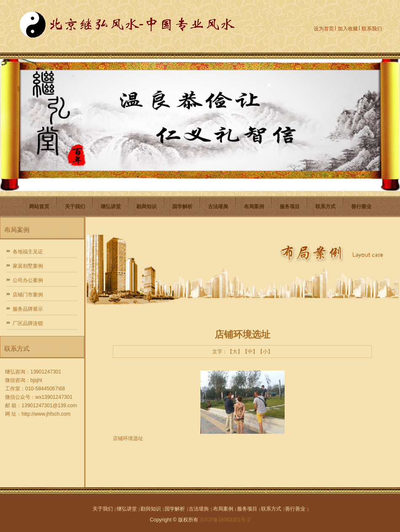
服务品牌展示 (28, 309)
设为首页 (324, 29)
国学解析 (182, 207)
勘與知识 (147, 207)
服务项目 (290, 207)
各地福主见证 (28, 252)
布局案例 (254, 207)
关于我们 (75, 207)
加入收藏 (348, 29)
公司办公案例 (28, 280)
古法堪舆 (218, 207)
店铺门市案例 (28, 295)
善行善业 (361, 207)
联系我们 (372, 29)
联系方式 (325, 207)
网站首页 (39, 207)
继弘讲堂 (111, 207)
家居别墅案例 (28, 266)
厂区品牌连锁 (28, 323)
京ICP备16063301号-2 (225, 520)
